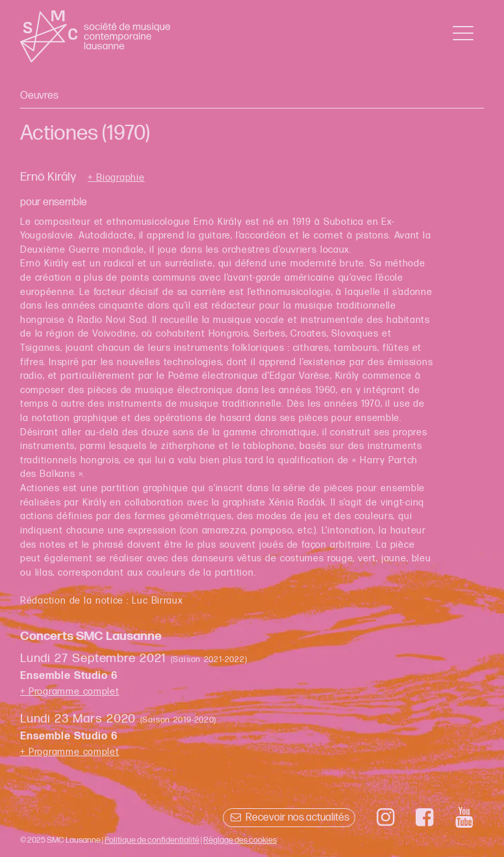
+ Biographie (116, 178)
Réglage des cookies (240, 840)
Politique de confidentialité (152, 840)
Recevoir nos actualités (289, 818)
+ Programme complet (70, 692)
